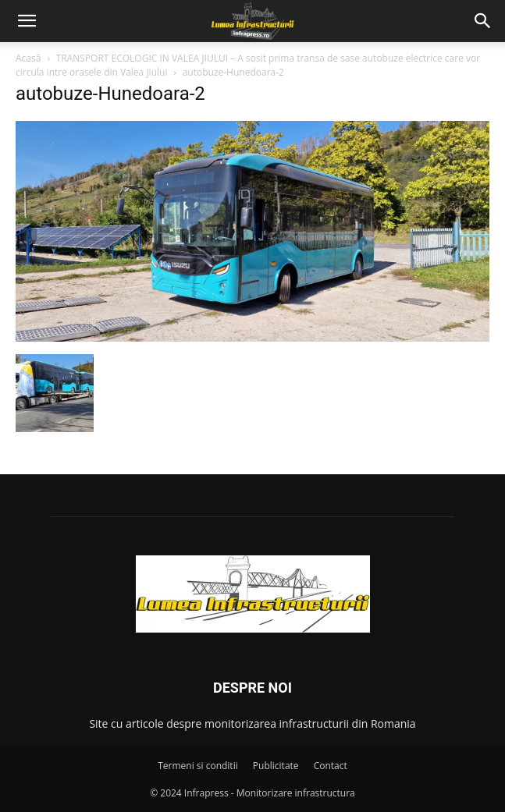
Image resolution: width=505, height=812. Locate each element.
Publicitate (276, 766)
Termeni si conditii (198, 766)
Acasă (28, 58)
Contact (331, 766)
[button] (27, 21)
